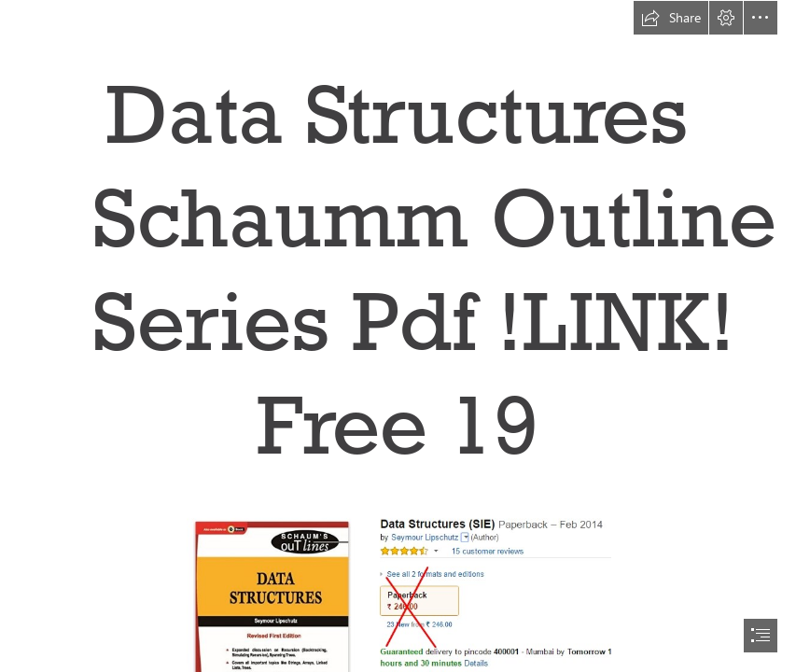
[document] (398, 336)
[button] (671, 18)
